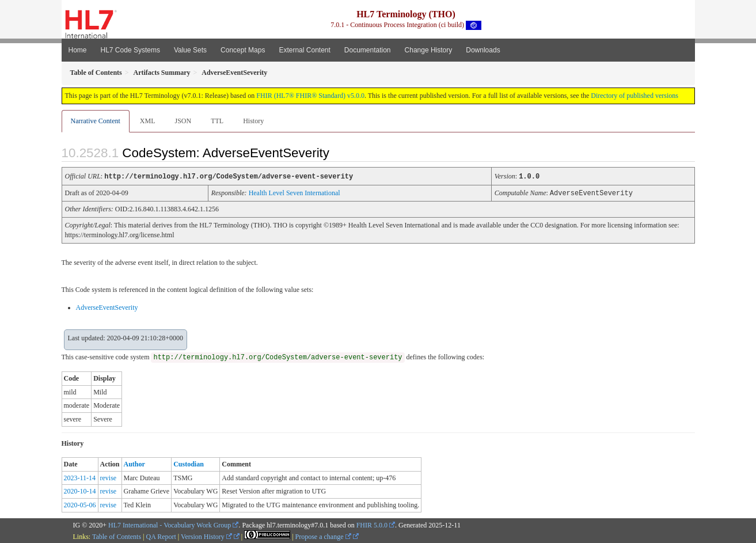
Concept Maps (243, 50)
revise (109, 477)
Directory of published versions (635, 96)
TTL (217, 121)
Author (134, 463)
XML (148, 121)
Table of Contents (117, 536)
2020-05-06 (80, 504)
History (253, 121)
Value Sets (190, 50)
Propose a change (323, 536)
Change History (429, 50)
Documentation (368, 50)
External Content (304, 50)
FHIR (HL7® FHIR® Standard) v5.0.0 (310, 96)
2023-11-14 (80, 477)
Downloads (483, 50)
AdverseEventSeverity (107, 306)
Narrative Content (96, 121)
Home (78, 50)
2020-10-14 (80, 490)
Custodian (189, 463)
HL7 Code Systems (130, 50)
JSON (183, 121)
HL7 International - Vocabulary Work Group (170, 524)
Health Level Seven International (295, 192)
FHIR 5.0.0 (372, 524)
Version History (206, 536)
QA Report (161, 536)
